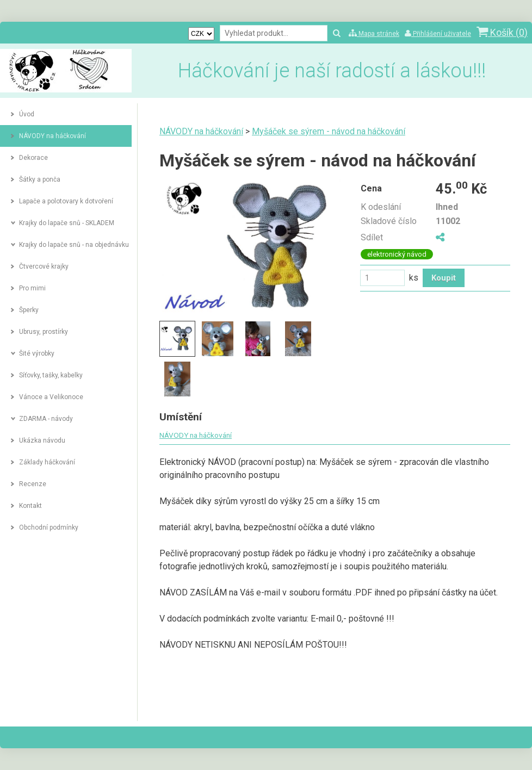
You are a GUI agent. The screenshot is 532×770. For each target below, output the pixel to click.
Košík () (502, 32)
